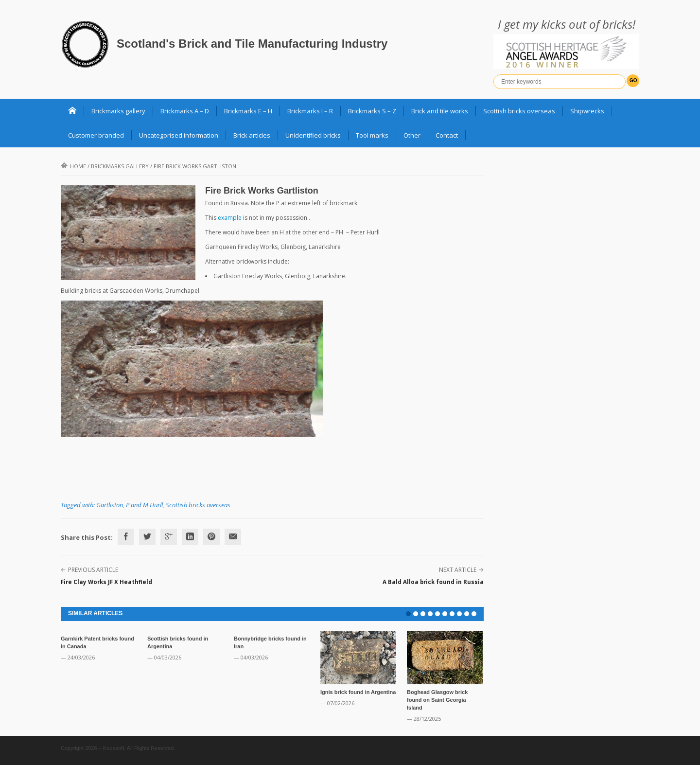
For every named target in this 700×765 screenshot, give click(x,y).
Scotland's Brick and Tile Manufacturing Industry (252, 44)
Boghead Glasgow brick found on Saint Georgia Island (437, 700)
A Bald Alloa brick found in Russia (433, 582)
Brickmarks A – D (185, 111)
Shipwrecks (587, 111)
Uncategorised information (179, 135)
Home (73, 166)
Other (412, 135)
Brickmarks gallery (118, 111)
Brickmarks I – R (310, 111)
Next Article (458, 570)
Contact (447, 135)
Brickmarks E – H (248, 111)
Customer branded (96, 135)
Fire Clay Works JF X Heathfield (106, 582)
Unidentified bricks (313, 135)
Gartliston (110, 505)
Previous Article (93, 570)
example (230, 218)
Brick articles (252, 135)
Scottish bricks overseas (519, 111)
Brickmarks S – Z (372, 111)
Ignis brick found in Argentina (358, 692)
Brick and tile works (440, 111)
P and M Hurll (144, 505)
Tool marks (372, 135)
